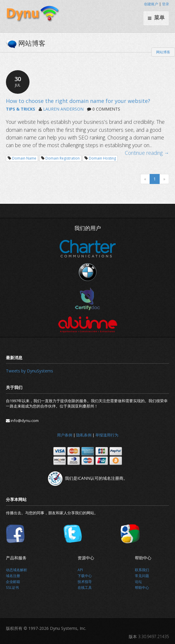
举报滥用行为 (107, 435)
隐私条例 (84, 435)
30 (18, 81)
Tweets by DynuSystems (30, 371)
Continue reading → (147, 153)
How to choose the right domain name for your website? (78, 101)
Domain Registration (63, 158)
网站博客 (163, 52)
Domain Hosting (102, 158)
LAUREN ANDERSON (63, 109)
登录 (166, 4)
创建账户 (151, 4)
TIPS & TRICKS (21, 109)
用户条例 (65, 435)
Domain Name (24, 158)
